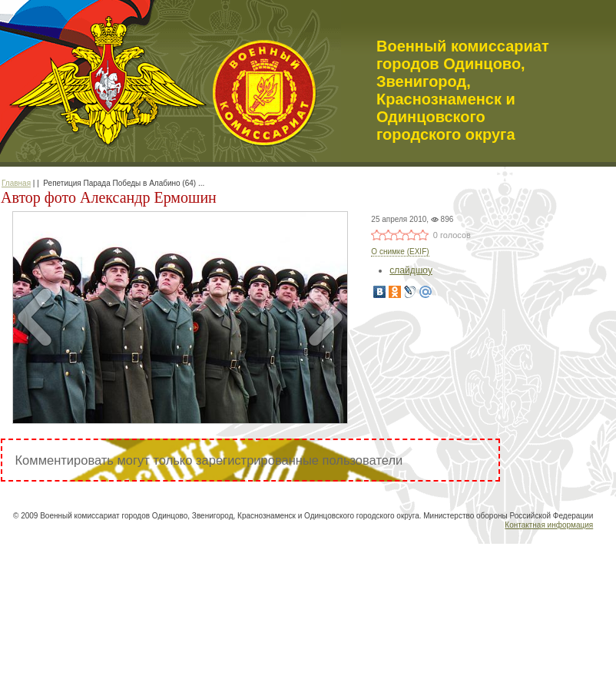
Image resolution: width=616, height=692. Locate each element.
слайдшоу (411, 270)
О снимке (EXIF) (400, 252)
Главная (16, 183)
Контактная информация (549, 525)
